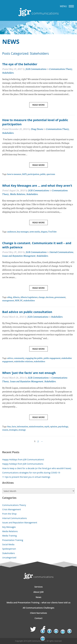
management (8, 300)
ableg (10, 297)
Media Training (9, 536)
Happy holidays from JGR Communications (23, 464)
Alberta (16, 297)
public (43, 174)
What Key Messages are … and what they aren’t (37, 186)
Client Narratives (38, 613)
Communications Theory (61, 69)
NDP (17, 300)
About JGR (38, 592)
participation (33, 174)
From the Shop (9, 514)
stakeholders (29, 300)
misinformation (36, 426)
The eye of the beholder (20, 64)
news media (35, 231)
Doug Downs (37, 129)
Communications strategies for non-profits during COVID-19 (31, 473)
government (60, 297)
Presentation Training (13, 540)
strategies (13, 430)
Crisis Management (12, 509)
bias (9, 426)
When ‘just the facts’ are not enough (29, 373)
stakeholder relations (24, 361)
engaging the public (34, 358)
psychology (63, 426)
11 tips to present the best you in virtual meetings (26, 477)
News (38, 597)
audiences (12, 231)
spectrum (51, 174)
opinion (54, 426)
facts (14, 426)
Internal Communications (61, 252)
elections (50, 297)
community (19, 358)
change (42, 297)
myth (47, 426)
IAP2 (24, 174)
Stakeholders (8, 72)
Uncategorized (9, 558)
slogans (44, 231)
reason (5, 430)
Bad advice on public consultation (27, 312)
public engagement (52, 358)
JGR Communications (36, 69)
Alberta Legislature (29, 297)
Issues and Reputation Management (19, 256)
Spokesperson (9, 549)
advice (10, 358)
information (22, 426)
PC (21, 300)
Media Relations (18, 194)
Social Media (8, 544)
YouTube (52, 231)
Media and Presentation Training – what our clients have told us (38, 603)
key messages (23, 231)
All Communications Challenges (38, 608)
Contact (38, 618)
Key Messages (9, 527)
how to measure (14, 174)
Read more (38, 105)
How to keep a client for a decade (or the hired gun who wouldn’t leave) (37, 468)
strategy (22, 430)
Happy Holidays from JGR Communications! (23, 459)
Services (38, 587)
